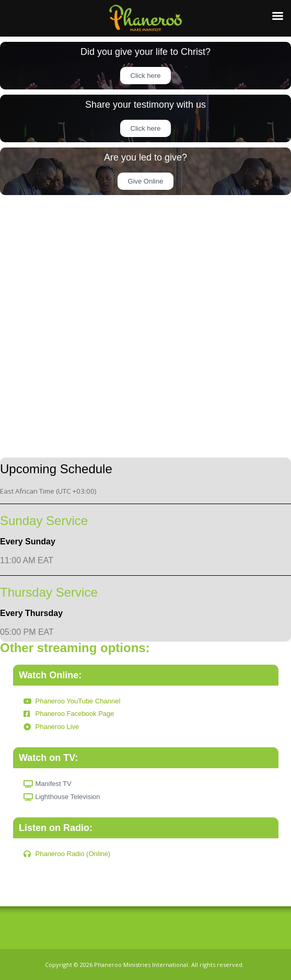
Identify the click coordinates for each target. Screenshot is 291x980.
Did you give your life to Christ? (145, 52)
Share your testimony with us (145, 105)
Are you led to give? (145, 157)
